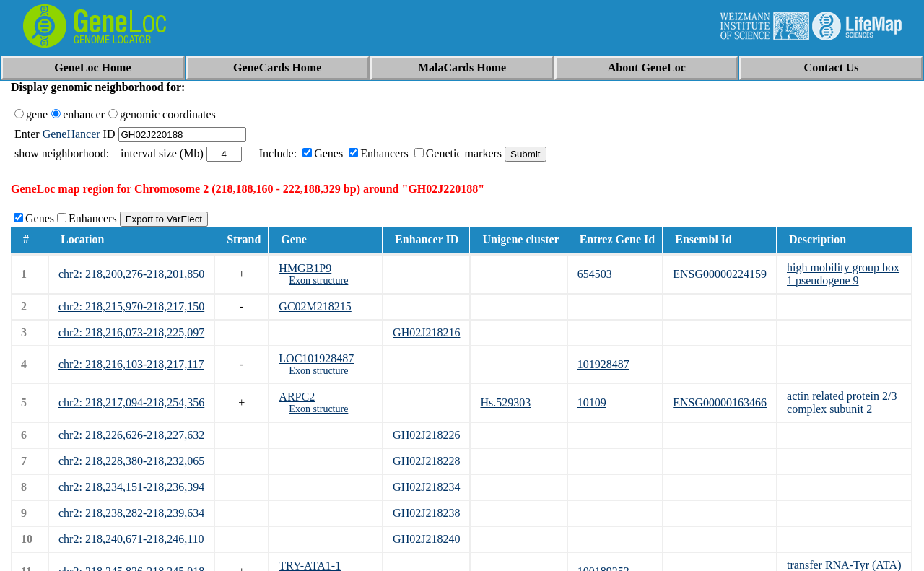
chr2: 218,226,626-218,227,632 (131, 435)
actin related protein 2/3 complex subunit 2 (842, 402)
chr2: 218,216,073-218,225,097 (131, 332)
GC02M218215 (315, 306)
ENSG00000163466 (720, 402)
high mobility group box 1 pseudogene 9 (843, 274)
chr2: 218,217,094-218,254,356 (131, 402)
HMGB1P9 (305, 268)
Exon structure (318, 280)
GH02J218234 (426, 487)
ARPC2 (297, 397)
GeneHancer (71, 134)
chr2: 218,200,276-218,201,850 (131, 274)
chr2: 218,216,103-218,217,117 (131, 364)
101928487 (603, 364)
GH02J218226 (426, 435)
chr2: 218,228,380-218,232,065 (131, 461)
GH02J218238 (426, 513)
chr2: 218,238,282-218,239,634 (131, 513)
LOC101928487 (316, 358)
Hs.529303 (505, 402)
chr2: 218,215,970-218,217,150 (131, 306)
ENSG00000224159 (720, 274)
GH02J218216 (426, 332)
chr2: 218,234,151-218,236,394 (131, 487)
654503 (595, 274)
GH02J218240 (426, 539)
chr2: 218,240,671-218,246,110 (131, 539)
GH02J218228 (426, 461)
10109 (592, 402)
